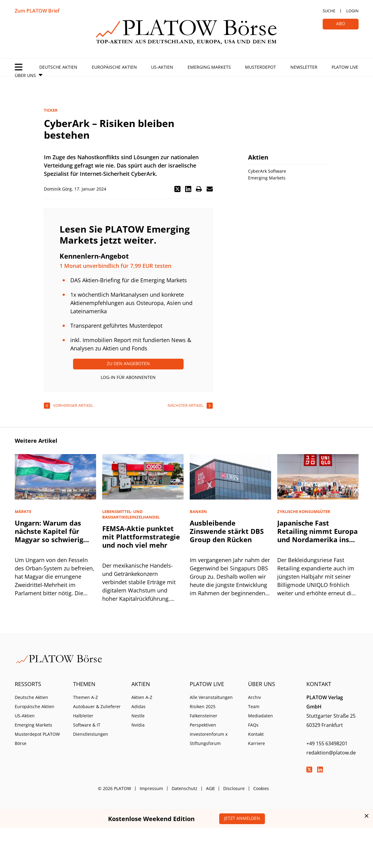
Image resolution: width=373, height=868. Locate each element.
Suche (329, 11)
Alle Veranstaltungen (211, 697)
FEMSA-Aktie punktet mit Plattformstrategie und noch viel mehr (141, 537)
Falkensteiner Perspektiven (204, 720)
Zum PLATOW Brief (37, 11)
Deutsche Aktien (58, 67)
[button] (177, 189)
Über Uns (25, 75)
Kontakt (256, 734)
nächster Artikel (186, 405)
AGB (210, 788)
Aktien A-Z (142, 697)
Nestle (138, 716)
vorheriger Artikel (73, 405)
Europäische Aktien (114, 67)
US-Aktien (162, 67)
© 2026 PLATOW (115, 788)
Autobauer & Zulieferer (97, 706)
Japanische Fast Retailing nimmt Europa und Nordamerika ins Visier (317, 535)
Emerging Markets (209, 67)
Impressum (151, 788)
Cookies (261, 788)
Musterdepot (260, 67)
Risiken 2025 (203, 706)
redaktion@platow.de (331, 753)
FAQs (253, 725)
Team (254, 706)
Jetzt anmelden (242, 818)
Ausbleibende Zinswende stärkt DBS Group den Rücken (227, 531)
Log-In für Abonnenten (128, 377)
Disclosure (234, 788)
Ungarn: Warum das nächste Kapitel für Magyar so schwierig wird (49, 535)
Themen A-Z (85, 697)
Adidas (138, 706)
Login (352, 11)
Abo (341, 23)
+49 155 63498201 (327, 743)
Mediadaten (260, 716)
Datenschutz (185, 788)
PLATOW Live (345, 67)
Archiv (254, 697)
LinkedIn (320, 770)
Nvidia (138, 725)
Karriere (256, 743)
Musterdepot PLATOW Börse (37, 739)
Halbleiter (83, 716)
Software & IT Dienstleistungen (91, 729)
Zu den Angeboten (128, 363)
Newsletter (304, 67)
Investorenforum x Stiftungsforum (209, 739)
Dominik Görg (58, 189)
